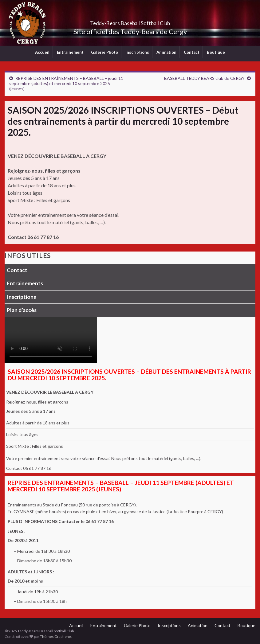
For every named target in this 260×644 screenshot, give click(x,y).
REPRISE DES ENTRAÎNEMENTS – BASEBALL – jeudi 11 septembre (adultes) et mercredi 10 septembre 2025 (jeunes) (66, 83)
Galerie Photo (104, 52)
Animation (166, 52)
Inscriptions (137, 52)
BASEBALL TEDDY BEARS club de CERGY (204, 78)
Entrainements (25, 283)
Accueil (42, 52)
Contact (192, 52)
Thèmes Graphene (55, 636)
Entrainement (70, 52)
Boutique (216, 52)
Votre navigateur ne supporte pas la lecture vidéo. (51, 340)
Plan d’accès (22, 310)
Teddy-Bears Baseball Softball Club (130, 21)
